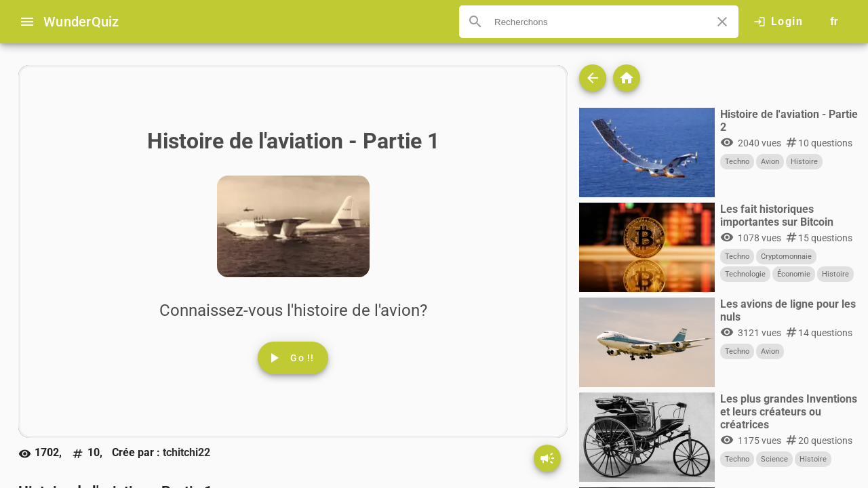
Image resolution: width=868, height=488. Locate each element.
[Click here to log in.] (778, 22)
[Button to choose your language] (834, 22)
